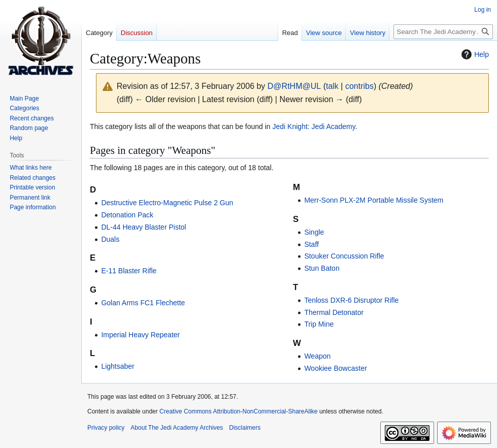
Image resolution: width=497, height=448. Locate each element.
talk (332, 86)
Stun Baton (322, 268)
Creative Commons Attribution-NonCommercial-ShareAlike (238, 411)
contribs (359, 86)
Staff (311, 244)
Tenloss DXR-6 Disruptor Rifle (351, 300)
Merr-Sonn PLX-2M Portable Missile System (374, 200)
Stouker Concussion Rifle (344, 256)
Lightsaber (118, 366)
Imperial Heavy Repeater (140, 335)
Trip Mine (319, 324)
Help (474, 54)
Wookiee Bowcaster (335, 368)
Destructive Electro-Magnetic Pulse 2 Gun (167, 203)
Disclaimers (245, 428)
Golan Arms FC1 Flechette (143, 303)
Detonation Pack (127, 215)
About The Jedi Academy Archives (177, 428)
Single (314, 232)
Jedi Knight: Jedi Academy (314, 126)
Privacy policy (106, 428)
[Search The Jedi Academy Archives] (443, 32)
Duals (110, 239)
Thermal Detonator (334, 312)
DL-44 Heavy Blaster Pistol (143, 227)
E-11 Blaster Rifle (129, 271)
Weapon (317, 356)
